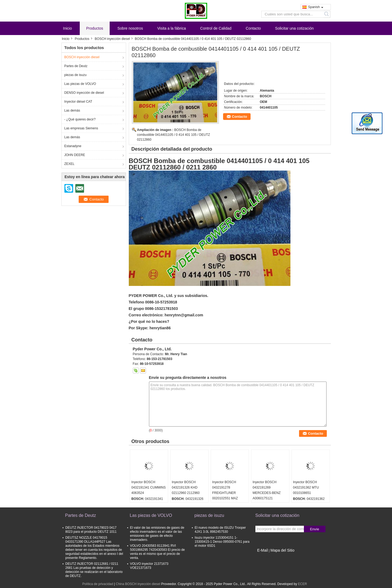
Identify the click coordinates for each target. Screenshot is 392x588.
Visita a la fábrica (172, 28)
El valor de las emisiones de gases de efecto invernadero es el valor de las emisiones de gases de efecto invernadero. (157, 534)
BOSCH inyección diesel (112, 39)
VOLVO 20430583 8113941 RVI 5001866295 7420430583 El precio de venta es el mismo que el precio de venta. (158, 552)
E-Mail (263, 550)
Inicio (67, 28)
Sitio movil (264, 557)
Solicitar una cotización (294, 28)
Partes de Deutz (76, 66)
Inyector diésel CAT (78, 102)
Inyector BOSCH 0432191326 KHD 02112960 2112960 (186, 487)
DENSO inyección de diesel (84, 93)
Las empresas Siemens (81, 128)
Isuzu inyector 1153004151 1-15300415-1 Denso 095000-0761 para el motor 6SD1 (222, 542)
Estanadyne (73, 146)
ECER (302, 584)
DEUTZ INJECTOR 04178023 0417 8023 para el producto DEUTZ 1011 (91, 530)
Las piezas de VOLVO (80, 84)
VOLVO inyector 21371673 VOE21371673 (149, 566)
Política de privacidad (98, 584)
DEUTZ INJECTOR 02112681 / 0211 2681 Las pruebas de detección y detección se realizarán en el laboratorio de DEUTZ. (94, 570)
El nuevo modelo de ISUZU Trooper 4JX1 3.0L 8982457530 (220, 530)
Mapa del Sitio (282, 550)
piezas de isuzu (76, 75)
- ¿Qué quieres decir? (80, 119)
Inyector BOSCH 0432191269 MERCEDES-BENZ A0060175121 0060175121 (267, 493)
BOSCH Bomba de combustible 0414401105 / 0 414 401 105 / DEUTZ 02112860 (174, 135)
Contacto (253, 28)
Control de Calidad (216, 28)
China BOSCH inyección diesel (138, 584)
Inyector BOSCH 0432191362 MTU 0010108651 (306, 487)
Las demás (72, 110)
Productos (95, 28)
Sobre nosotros (130, 28)
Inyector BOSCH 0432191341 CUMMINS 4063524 (149, 487)
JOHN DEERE (75, 155)
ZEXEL (70, 164)
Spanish (316, 7)
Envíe (314, 529)
